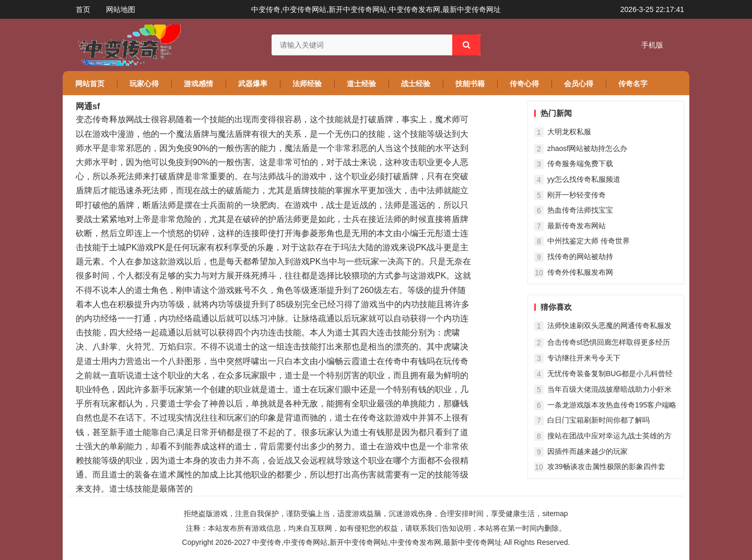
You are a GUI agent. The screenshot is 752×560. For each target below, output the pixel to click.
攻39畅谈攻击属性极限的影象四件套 (606, 466)
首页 (83, 9)
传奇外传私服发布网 (580, 272)
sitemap (555, 514)
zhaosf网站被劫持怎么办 (587, 148)
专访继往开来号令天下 (584, 358)
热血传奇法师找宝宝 (580, 210)
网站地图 (121, 9)
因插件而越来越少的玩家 (587, 451)
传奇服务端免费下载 (580, 164)
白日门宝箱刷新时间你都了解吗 (598, 420)
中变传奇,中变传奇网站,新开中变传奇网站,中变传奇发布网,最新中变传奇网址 (377, 542)
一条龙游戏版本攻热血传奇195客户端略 (612, 405)
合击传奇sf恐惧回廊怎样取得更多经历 (609, 342)
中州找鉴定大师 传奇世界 (589, 241)
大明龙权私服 (569, 132)
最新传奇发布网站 (577, 226)
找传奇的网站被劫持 (580, 256)
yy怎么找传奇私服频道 (584, 179)
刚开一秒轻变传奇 (577, 195)
